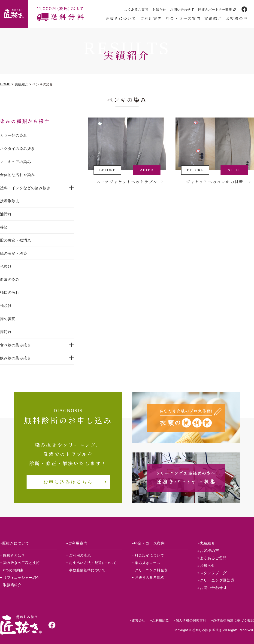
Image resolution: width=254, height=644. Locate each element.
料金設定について (149, 555)
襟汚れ (6, 332)
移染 (4, 227)
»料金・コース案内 (148, 543)
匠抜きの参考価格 (149, 577)
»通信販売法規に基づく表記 (233, 620)
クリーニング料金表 (151, 570)
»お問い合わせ (210, 588)
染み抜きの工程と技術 (21, 563)
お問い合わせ (180, 9)
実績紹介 (213, 18)
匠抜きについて (121, 18)
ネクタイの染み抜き (17, 149)
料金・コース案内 (183, 18)
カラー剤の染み (14, 135)
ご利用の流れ (80, 555)
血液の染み (10, 280)
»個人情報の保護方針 (190, 620)
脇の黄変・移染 (14, 253)
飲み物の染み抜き (15, 358)
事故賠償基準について (87, 570)
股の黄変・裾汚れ (15, 240)
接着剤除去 (10, 201)
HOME (5, 84)
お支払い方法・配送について (93, 563)
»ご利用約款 (159, 620)
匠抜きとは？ (14, 555)
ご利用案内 (151, 18)
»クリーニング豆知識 (216, 580)
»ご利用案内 (77, 543)
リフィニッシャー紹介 (21, 577)
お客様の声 (237, 18)
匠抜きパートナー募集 (215, 9)
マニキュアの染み (15, 162)
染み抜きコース (148, 563)
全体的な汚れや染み (17, 175)
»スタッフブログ (212, 573)
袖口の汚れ (10, 293)
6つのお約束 (13, 570)
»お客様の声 (208, 551)
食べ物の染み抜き (15, 345)
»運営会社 (138, 620)
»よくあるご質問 (212, 558)
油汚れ (6, 214)
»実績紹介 (206, 543)
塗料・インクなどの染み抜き (25, 188)
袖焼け (6, 306)
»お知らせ (206, 565)
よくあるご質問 (136, 9)
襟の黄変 (8, 319)
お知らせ (159, 9)
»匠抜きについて (15, 543)
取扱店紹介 (12, 585)
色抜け (6, 266)
